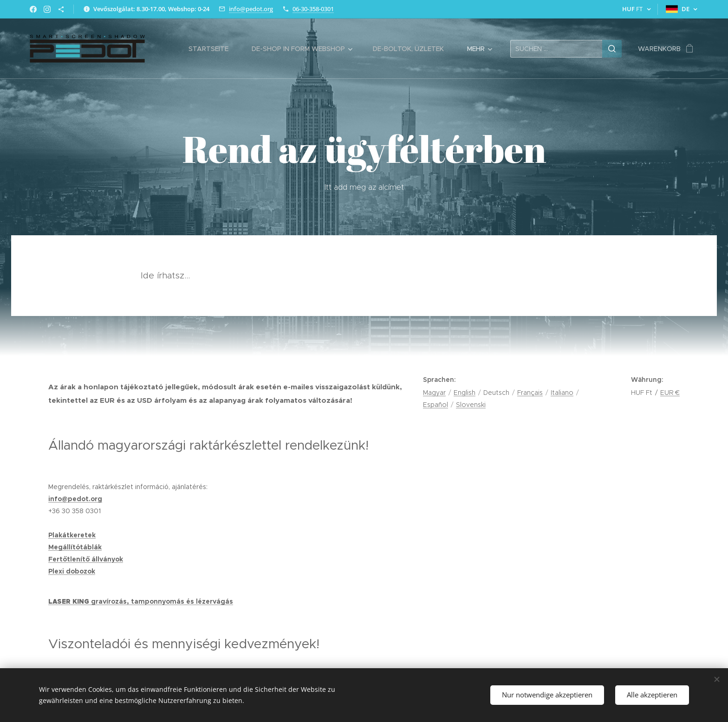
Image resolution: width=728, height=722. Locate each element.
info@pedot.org (251, 9)
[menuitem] (213, 49)
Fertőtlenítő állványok (86, 559)
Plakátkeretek (72, 535)
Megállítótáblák (75, 547)
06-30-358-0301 (313, 9)
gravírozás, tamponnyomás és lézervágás (162, 601)
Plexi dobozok (72, 571)
